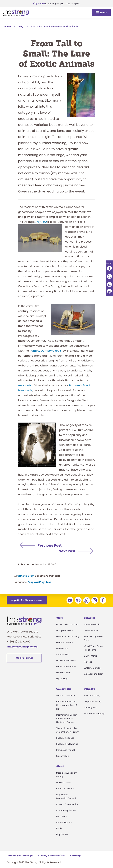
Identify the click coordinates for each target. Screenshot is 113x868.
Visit (59, 618)
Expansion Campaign (94, 714)
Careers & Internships (67, 804)
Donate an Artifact (66, 750)
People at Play (36, 582)
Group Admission (65, 630)
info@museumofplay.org (22, 647)
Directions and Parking (68, 636)
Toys (49, 582)
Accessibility (62, 655)
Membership (63, 649)
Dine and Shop (64, 673)
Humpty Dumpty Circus (45, 351)
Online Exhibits (91, 630)
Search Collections (66, 695)
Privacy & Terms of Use (52, 856)
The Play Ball (90, 708)
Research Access (65, 738)
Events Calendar (65, 642)
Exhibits (89, 618)
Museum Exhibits (92, 624)
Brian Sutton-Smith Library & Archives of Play (67, 705)
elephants (25, 385)
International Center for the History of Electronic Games (66, 719)
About (60, 766)
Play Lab (88, 662)
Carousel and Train (93, 674)
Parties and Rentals (66, 667)
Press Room (62, 816)
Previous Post (50, 545)
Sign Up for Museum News (27, 600)
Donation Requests (66, 661)
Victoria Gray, (26, 576)
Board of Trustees (65, 789)
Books (59, 828)
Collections (64, 689)
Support (89, 689)
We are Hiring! (24, 658)
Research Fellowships (67, 744)
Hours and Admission (67, 624)
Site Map (75, 856)
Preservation (63, 756)
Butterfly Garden (92, 668)
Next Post (67, 551)
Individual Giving (92, 695)
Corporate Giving (92, 702)
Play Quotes (62, 834)
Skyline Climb (90, 656)
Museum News (64, 783)
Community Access (66, 810)
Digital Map (62, 679)
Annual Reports (64, 822)
